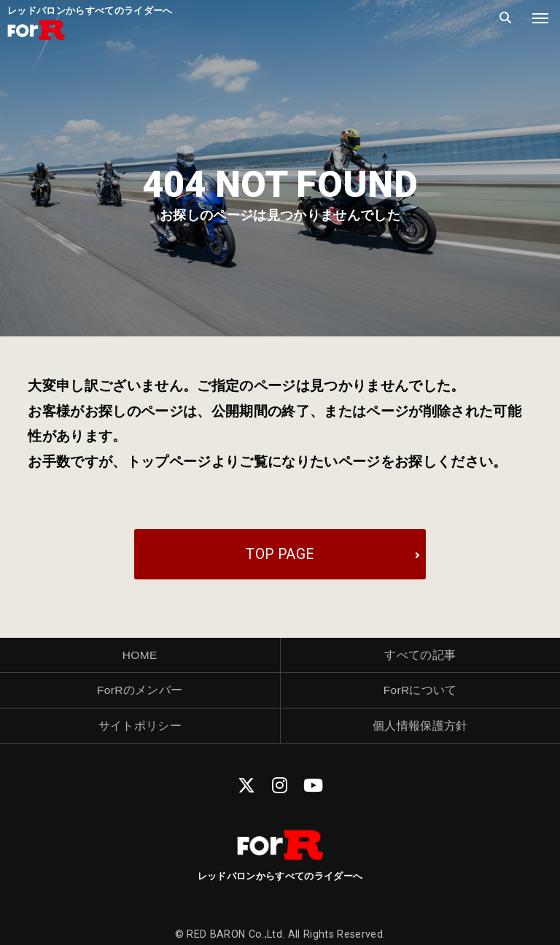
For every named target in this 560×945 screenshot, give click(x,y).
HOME (140, 655)
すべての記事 (420, 655)
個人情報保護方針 (420, 726)
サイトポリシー (140, 726)
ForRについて (420, 690)
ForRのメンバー (140, 690)
